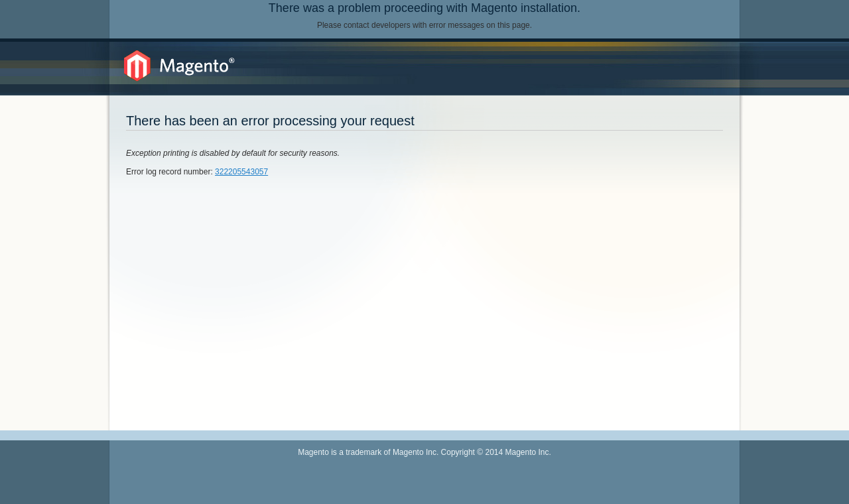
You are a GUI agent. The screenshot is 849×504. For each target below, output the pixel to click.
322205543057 (241, 172)
